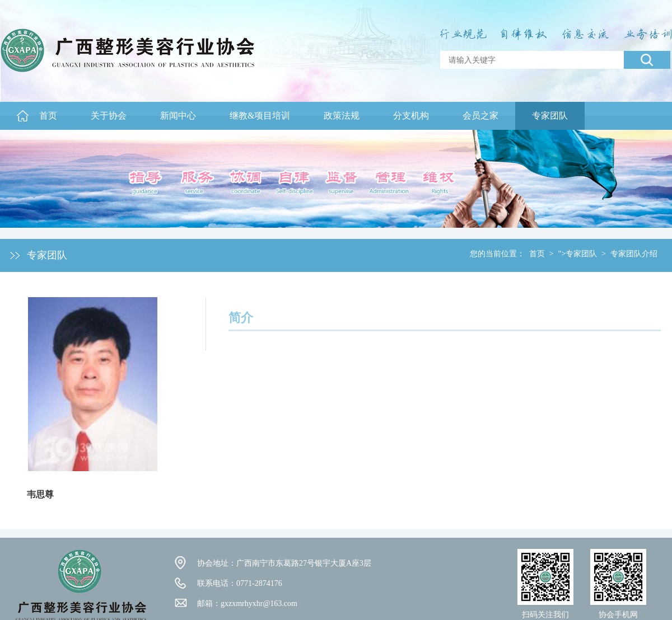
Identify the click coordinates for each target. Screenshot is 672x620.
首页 (48, 116)
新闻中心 (178, 116)
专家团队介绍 (634, 254)
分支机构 (411, 116)
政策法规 (342, 116)
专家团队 (550, 116)
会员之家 (480, 116)
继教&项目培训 (260, 116)
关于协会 (109, 116)
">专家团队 (577, 254)
